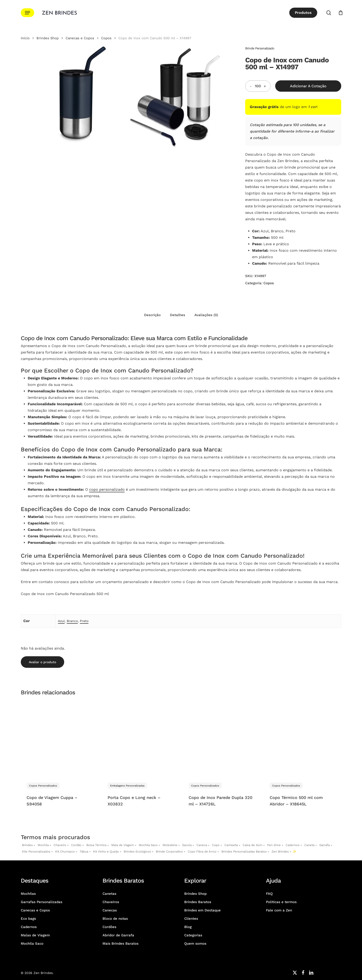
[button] (27, 13)
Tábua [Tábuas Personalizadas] (84, 851)
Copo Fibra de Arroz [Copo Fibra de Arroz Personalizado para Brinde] (202, 851)
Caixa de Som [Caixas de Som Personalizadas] (252, 845)
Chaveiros (111, 902)
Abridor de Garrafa (118, 935)
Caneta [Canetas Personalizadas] (309, 845)
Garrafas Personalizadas (42, 902)
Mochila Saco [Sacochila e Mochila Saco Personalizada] (148, 845)
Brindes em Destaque (202, 910)
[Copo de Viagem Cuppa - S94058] (59, 738)
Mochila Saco (32, 944)
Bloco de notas (115, 919)
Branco (72, 621)
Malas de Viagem (35, 935)
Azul (61, 621)
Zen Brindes (280, 851)
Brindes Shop (48, 38)
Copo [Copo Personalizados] (216, 845)
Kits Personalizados (36, 851)
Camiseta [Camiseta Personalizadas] (231, 845)
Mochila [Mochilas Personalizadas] (43, 845)
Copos (106, 38)
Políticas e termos (281, 902)
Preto (84, 621)
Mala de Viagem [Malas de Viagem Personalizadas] (123, 845)
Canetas (109, 894)
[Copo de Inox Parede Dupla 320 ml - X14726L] (221, 738)
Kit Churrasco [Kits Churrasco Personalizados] (65, 851)
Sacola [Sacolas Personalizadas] (187, 845)
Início (25, 38)
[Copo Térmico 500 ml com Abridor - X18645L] (302, 738)
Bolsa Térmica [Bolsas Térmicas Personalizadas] (96, 845)
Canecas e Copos (80, 38)
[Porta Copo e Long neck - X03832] (140, 738)
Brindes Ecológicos (137, 851)
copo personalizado (107, 489)
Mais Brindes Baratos (121, 944)
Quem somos (195, 944)
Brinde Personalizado (260, 48)
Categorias (193, 935)
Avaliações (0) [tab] (206, 315)
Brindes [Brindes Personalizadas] (27, 845)
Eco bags (28, 919)
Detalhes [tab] (178, 315)
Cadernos (293, 845)
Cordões (109, 927)
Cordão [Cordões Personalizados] (76, 845)
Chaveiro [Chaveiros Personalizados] (60, 845)
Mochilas (28, 894)
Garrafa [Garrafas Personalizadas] (324, 845)
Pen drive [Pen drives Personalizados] (274, 845)
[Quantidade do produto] (258, 86)
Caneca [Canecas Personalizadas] (202, 845)
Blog (188, 927)
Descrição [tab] (152, 315)
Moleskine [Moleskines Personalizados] (170, 845)
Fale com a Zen (279, 910)
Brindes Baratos (198, 902)
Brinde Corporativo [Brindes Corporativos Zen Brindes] (169, 851)
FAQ (269, 894)
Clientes (191, 919)
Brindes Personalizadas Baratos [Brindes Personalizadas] (244, 851)
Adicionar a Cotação (308, 86)
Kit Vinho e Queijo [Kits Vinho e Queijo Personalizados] (106, 851)
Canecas (110, 910)
